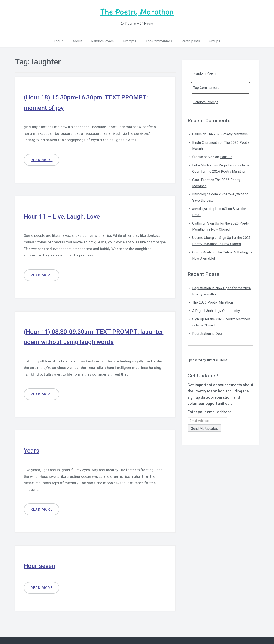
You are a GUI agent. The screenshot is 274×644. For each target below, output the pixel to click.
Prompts (130, 41)
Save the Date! (203, 200)
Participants (191, 41)
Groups (215, 41)
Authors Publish (217, 359)
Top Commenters (159, 41)
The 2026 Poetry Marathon (228, 134)
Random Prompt (206, 102)
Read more (42, 159)
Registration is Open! (208, 333)
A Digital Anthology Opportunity (216, 310)
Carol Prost (201, 179)
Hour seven (40, 564)
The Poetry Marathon (137, 12)
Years (32, 449)
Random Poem (102, 41)
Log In (59, 41)
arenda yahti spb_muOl (210, 208)
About (77, 41)
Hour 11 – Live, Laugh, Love (64, 215)
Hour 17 (226, 157)
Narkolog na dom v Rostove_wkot (218, 194)
